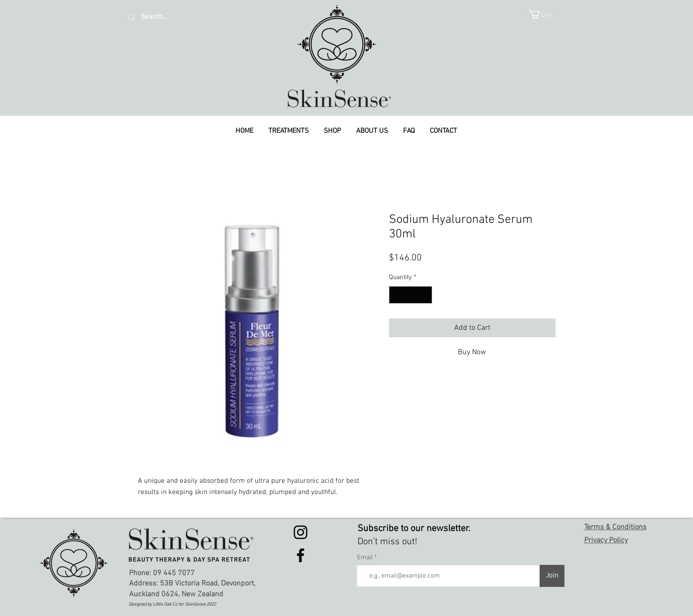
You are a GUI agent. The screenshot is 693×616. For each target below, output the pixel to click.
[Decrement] (396, 295)
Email (366, 558)
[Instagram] (301, 532)
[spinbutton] (411, 295)
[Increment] (425, 295)
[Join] (552, 576)
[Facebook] (301, 555)
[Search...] (180, 17)
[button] (546, 14)
